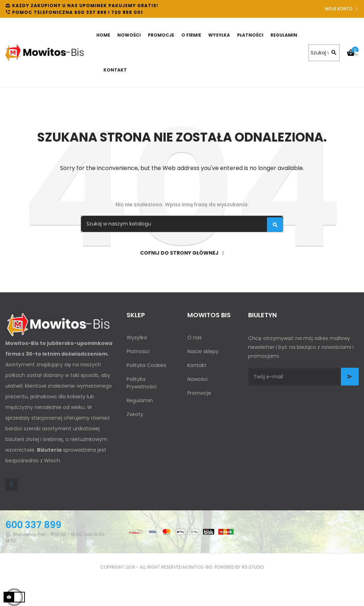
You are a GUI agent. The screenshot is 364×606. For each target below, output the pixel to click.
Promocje (199, 393)
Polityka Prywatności (141, 383)
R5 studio (253, 567)
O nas (195, 337)
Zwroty (135, 414)
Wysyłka (137, 337)
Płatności (138, 351)
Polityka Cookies (146, 365)
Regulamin (140, 400)
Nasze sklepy (203, 351)
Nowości (197, 379)
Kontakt (197, 365)
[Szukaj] (324, 53)
